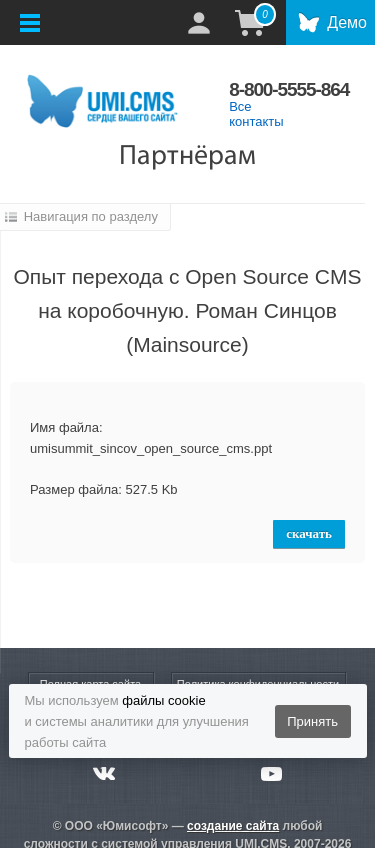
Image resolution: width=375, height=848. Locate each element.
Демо (347, 22)
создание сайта (233, 826)
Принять (312, 721)
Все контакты (256, 114)
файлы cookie (163, 700)
